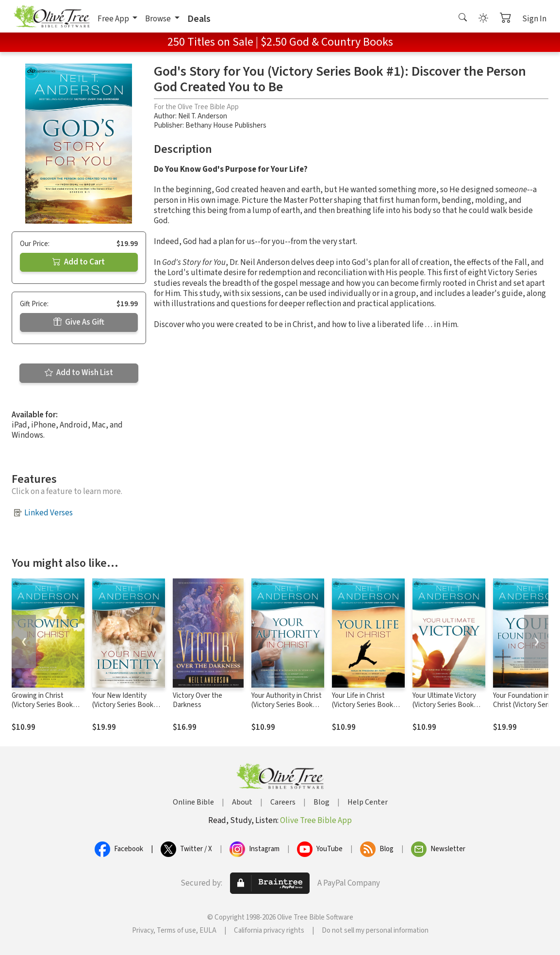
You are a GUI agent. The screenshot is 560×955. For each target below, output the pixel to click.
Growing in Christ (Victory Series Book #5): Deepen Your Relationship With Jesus (48, 709)
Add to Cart (79, 262)
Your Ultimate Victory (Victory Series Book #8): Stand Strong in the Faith (448, 709)
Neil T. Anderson (203, 116)
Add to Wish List (79, 373)
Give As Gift (79, 322)
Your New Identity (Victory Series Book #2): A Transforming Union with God (123, 709)
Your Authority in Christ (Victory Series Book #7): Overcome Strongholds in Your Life (287, 709)
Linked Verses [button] (49, 513)
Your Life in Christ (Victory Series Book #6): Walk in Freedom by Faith (367, 709)
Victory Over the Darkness (198, 700)
